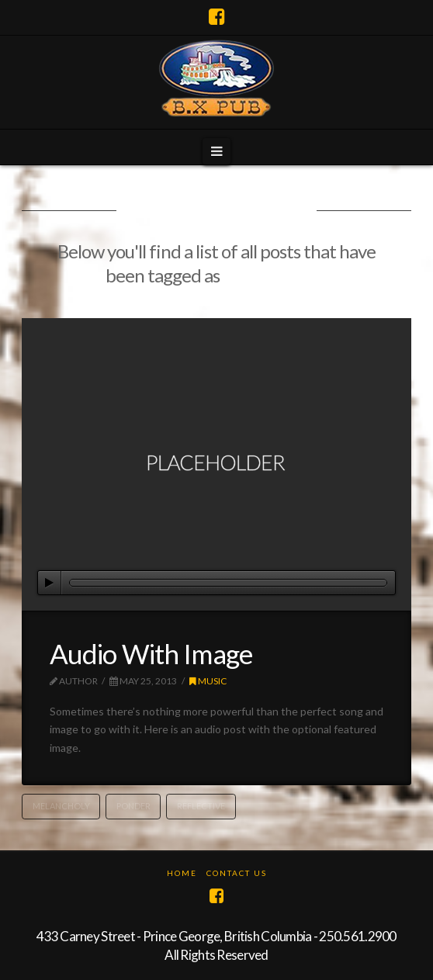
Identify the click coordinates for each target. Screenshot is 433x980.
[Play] (50, 583)
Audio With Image (151, 653)
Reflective (201, 806)
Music (208, 681)
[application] (216, 583)
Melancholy (61, 806)
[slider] (228, 583)
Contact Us (237, 873)
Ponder (133, 806)
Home (182, 873)
